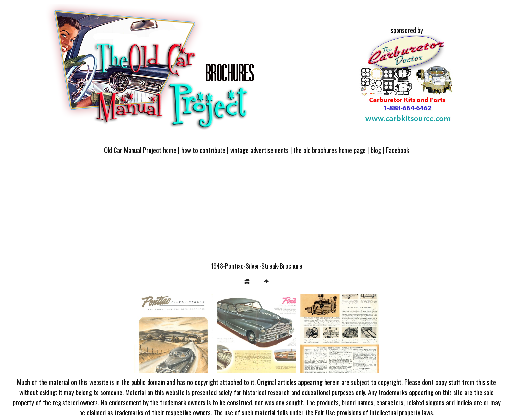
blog (376, 150)
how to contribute (203, 150)
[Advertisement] (256, 212)
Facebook (398, 150)
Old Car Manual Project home (140, 150)
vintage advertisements (259, 150)
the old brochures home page (330, 150)
